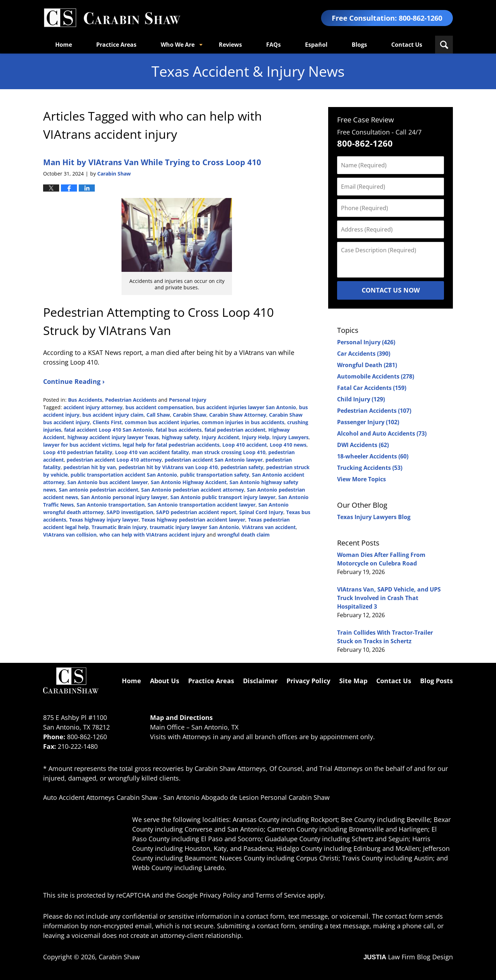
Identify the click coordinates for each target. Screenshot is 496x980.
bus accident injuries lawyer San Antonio (246, 407)
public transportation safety (215, 475)
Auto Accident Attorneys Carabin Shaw (100, 797)
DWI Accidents (363, 445)
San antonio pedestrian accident (99, 490)
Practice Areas (116, 45)
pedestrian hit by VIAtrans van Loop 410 (168, 467)
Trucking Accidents (370, 468)
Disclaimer (260, 681)
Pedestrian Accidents (131, 400)
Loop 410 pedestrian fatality (78, 452)
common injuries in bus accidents (243, 422)
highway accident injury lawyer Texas (113, 437)
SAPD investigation (130, 512)
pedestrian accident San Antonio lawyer (214, 460)
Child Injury (361, 399)
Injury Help (256, 437)
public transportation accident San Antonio (124, 475)
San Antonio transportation (111, 505)
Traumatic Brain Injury (119, 527)
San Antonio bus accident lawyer (108, 482)
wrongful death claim (244, 535)
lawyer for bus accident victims (81, 445)
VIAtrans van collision (70, 535)
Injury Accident (220, 437)
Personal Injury (188, 400)
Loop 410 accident (245, 445)
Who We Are (178, 45)
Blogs (359, 45)
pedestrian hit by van (90, 467)
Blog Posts (436, 681)
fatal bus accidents (179, 430)
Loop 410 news (288, 445)
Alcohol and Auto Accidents (382, 433)
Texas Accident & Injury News (112, 18)
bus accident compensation (159, 407)
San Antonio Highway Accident (189, 482)
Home (64, 45)
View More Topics (361, 479)
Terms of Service (280, 895)
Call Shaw (158, 415)
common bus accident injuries (162, 422)
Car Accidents (364, 354)
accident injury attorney (93, 407)
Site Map (353, 681)
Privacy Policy (308, 681)
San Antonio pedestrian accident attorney (193, 490)
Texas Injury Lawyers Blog (374, 517)
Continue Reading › (74, 381)
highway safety (180, 437)
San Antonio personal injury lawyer (124, 497)
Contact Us (407, 45)
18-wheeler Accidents (373, 456)
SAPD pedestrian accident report (196, 512)
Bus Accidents (85, 400)
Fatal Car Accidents (372, 388)
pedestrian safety (242, 467)
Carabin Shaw (190, 415)
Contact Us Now (391, 290)
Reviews (230, 45)
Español (316, 45)
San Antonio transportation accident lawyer (201, 505)
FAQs (273, 45)
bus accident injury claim (113, 415)
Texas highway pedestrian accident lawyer (193, 520)
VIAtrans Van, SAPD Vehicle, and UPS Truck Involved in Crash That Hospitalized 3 (389, 598)
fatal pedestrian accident (235, 430)
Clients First (107, 422)
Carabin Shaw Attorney (238, 415)
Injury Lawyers (290, 437)
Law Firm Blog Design (408, 957)
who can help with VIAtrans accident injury (152, 535)
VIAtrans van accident (269, 527)
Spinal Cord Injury (261, 512)
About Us (165, 681)
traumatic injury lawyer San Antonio (194, 527)
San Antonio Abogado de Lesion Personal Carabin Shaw (246, 797)
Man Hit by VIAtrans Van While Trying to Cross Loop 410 (152, 162)
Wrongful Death (367, 365)
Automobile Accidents (376, 376)
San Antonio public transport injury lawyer (223, 497)
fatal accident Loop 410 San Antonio (108, 430)
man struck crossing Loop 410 (229, 452)
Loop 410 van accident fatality (152, 452)
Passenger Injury (368, 422)
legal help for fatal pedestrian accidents (171, 445)
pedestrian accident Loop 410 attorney (114, 460)
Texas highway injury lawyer (104, 520)
